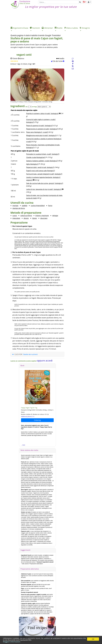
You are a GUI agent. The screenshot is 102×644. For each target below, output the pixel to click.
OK (93, 639)
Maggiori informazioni (12, 642)
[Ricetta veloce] (14, 61)
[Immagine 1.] (37, 92)
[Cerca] (58, 2)
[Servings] (30, 107)
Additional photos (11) (28, 417)
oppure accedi (45, 360)
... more (23, 445)
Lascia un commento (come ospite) (24, 361)
